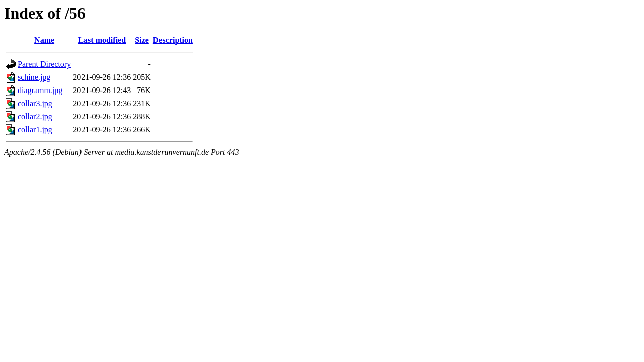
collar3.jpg (35, 103)
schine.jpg (34, 77)
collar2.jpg (35, 116)
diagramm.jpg (40, 90)
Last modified (102, 40)
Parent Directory (44, 64)
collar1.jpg (35, 129)
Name (44, 40)
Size (142, 40)
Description (173, 40)
